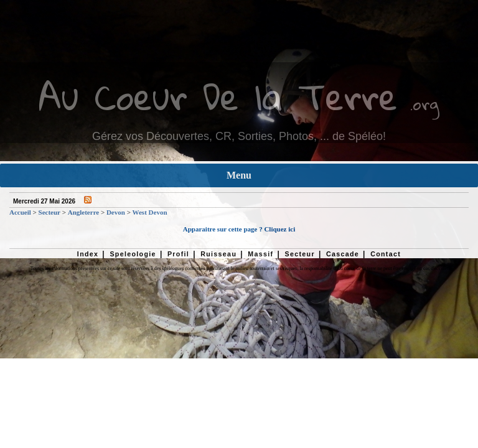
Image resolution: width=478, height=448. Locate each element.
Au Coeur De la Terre (218, 96)
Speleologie (133, 254)
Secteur (49, 212)
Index (88, 254)
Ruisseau (218, 254)
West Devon (150, 212)
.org (424, 104)
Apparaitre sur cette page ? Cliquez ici (239, 229)
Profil (178, 254)
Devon (116, 212)
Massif (260, 254)
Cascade (343, 254)
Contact (386, 254)
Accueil (20, 212)
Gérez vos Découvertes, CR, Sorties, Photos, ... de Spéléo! (239, 136)
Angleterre (84, 212)
